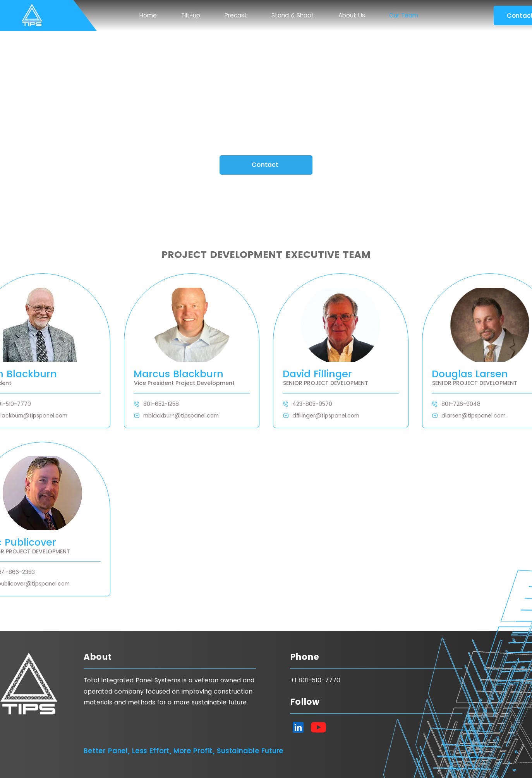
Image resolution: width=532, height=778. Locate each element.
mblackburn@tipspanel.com (181, 416)
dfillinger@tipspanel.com (326, 416)
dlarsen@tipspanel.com (474, 416)
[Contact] (266, 165)
